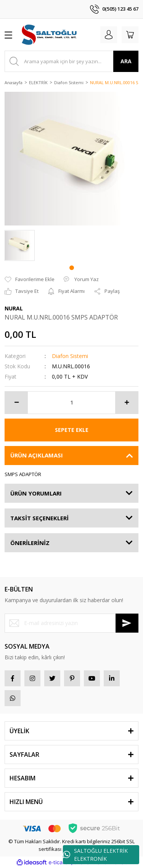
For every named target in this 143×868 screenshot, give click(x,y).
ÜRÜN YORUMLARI (36, 493)
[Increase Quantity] (127, 403)
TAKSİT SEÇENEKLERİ (39, 518)
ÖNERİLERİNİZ (30, 543)
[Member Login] (109, 35)
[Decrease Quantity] (16, 403)
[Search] (71, 61)
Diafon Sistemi (70, 356)
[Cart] (130, 35)
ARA (126, 61)
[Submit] (127, 623)
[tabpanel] (20, 245)
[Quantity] (71, 403)
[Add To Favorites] (30, 280)
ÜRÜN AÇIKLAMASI (37, 455)
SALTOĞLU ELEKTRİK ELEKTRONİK (95, 855)
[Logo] (50, 35)
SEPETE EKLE (72, 430)
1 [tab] (72, 268)
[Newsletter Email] (71, 623)
